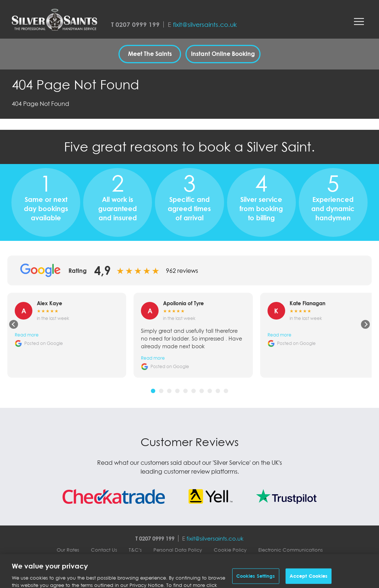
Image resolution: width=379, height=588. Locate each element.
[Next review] (365, 324)
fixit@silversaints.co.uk (205, 24)
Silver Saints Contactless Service (189, 563)
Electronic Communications (291, 550)
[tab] (153, 391)
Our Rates (68, 550)
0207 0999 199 (138, 24)
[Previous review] (14, 324)
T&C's (135, 550)
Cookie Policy (230, 550)
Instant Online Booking (223, 54)
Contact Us (104, 550)
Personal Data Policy (178, 550)
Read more (27, 335)
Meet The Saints (150, 54)
